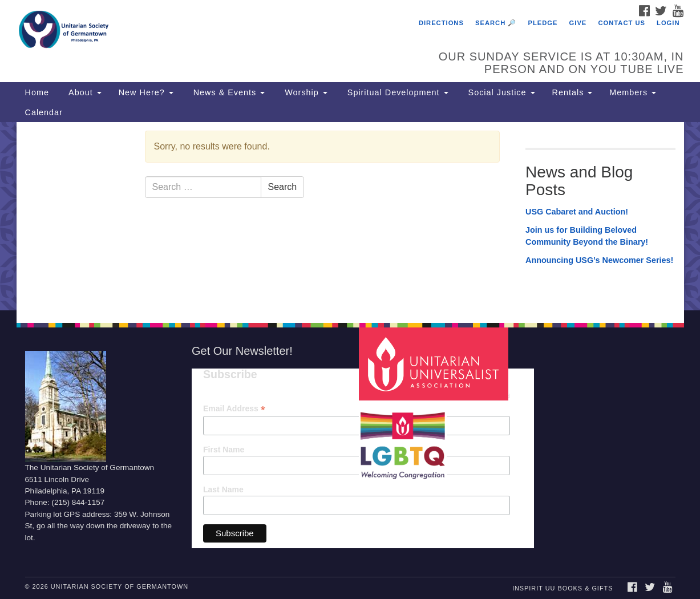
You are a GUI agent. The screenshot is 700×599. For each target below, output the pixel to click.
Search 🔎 (496, 23)
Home (37, 92)
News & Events (228, 92)
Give (578, 23)
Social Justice (500, 92)
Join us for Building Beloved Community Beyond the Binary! (587, 236)
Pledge (543, 23)
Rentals (572, 92)
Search (283, 187)
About (84, 92)
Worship (305, 92)
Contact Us (622, 23)
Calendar (44, 112)
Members (633, 92)
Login (668, 23)
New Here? (146, 92)
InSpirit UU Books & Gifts (563, 588)
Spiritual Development (396, 92)
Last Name (223, 489)
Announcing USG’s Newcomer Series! (599, 260)
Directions (441, 23)
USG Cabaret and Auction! (577, 212)
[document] (350, 216)
